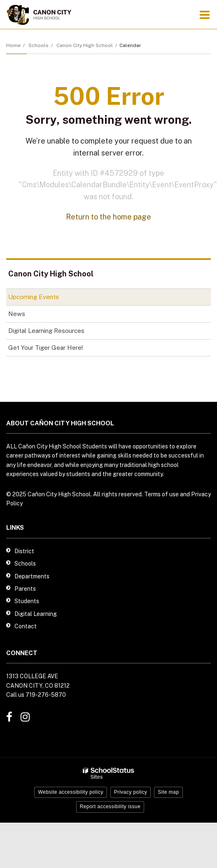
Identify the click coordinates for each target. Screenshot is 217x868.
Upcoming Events (34, 297)
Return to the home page (108, 217)
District (24, 551)
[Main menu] (205, 14)
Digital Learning (36, 614)
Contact (26, 626)
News (17, 314)
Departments (32, 576)
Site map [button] (168, 792)
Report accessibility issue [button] (110, 807)
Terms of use (161, 494)
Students (27, 601)
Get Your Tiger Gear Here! (57, 349)
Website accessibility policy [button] (71, 792)
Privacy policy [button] (131, 792)
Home (13, 45)
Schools (38, 45)
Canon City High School (85, 45)
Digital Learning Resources (46, 331)
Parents (25, 589)
